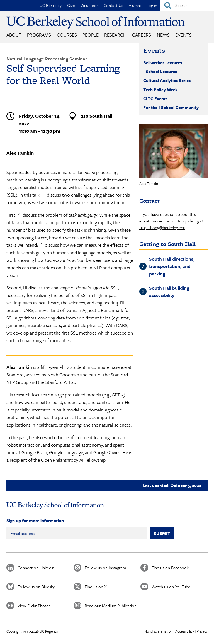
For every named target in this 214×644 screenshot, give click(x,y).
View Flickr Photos (34, 606)
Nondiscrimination (158, 631)
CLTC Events (155, 98)
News (163, 35)
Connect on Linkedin (36, 568)
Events (183, 35)
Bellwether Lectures (163, 62)
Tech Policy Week (160, 89)
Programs (39, 35)
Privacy (202, 631)
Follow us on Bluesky (36, 587)
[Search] (187, 5)
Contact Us (113, 5)
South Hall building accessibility (169, 291)
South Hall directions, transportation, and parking (172, 266)
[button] (173, 151)
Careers (142, 35)
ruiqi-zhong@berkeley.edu (162, 227)
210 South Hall (97, 116)
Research (115, 35)
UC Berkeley (51, 5)
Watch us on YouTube (171, 587)
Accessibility (185, 631)
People (91, 35)
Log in (152, 5)
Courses (67, 35)
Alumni (135, 5)
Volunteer (89, 5)
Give (71, 5)
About (14, 35)
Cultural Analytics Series (167, 80)
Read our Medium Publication (111, 606)
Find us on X (96, 587)
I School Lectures (160, 71)
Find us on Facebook (170, 568)
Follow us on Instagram (105, 568)
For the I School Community (171, 107)
